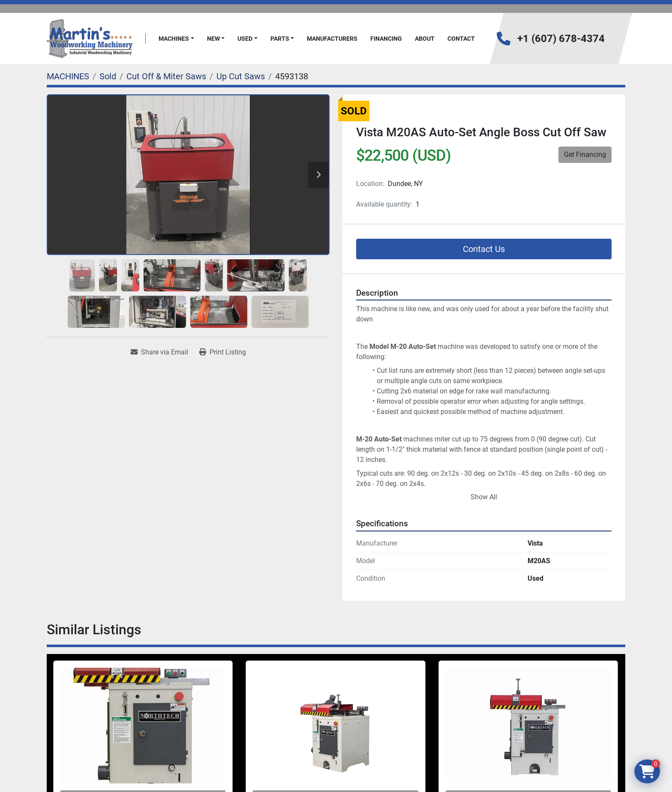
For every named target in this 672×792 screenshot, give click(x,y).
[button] (176, 39)
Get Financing (585, 154)
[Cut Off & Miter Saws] (166, 76)
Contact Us (484, 249)
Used (245, 39)
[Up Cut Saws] (241, 76)
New (213, 39)
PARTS (280, 39)
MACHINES (174, 39)
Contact (461, 39)
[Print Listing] (223, 352)
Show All (484, 497)
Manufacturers (332, 39)
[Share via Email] (159, 352)
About (425, 39)
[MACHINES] (68, 76)
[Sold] (108, 76)
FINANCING (386, 39)
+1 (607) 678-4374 (561, 39)
